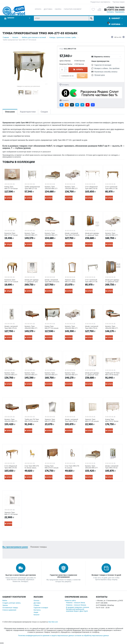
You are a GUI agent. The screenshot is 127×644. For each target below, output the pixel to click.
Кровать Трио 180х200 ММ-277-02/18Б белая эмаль (113, 235)
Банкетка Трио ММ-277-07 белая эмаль (11, 235)
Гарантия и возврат (41, 608)
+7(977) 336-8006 (115, 10)
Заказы (5, 605)
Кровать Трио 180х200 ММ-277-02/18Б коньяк (51, 375)
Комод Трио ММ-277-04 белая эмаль (11, 189)
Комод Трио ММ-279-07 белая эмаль (112, 421)
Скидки (44, 112)
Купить (80, 70)
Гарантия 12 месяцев (103, 65)
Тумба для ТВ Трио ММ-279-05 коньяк (32, 420)
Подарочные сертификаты (100, 2)
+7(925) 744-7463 (116, 7)
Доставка (37, 603)
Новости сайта (70, 601)
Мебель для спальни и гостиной (34, 37)
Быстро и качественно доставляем (21, 575)
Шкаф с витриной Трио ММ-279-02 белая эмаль (112, 468)
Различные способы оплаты (106, 72)
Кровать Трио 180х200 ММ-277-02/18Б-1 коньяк (112, 328)
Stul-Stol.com (53, 622)
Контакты (110, 12)
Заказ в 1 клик (82, 76)
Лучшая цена (100, 75)
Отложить (66, 85)
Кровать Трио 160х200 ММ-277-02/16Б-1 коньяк (51, 235)
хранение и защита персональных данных (58, 636)
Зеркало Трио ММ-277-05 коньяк (92, 420)
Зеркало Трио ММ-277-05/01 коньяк (70, 282)
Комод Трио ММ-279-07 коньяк (52, 467)
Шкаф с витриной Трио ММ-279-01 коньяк (92, 328)
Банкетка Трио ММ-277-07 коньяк (11, 281)
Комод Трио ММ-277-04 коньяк (52, 327)
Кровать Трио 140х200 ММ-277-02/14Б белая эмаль (72, 189)
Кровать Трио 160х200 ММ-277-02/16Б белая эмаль (72, 328)
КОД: (61, 49)
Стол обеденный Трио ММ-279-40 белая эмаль (91, 189)
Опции (9, 245)
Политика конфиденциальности (30, 636)
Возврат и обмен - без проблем (107, 68)
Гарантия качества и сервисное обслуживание (63, 576)
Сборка (36, 605)
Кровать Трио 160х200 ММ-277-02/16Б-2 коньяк (31, 328)
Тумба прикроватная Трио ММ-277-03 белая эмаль (32, 189)
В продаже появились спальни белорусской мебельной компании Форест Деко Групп (77, 609)
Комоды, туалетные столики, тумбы (63, 37)
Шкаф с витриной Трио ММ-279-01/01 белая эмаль (52, 282)
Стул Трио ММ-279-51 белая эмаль (32, 467)
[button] (62, 105)
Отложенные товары (10, 608)
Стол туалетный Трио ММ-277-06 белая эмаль (91, 282)
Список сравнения (9, 610)
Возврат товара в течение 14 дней (106, 575)
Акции (36, 612)
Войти (5, 601)
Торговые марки (119, 2)
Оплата (36, 601)
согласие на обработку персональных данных (92, 636)
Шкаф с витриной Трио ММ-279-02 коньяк (71, 421)
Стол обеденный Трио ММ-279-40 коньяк (11, 468)
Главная (6, 37)
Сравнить (65, 100)
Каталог (11, 18)
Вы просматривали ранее (15, 547)
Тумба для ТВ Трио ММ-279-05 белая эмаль (112, 375)
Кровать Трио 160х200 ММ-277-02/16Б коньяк (31, 375)
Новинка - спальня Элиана (76, 605)
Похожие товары (39, 547)
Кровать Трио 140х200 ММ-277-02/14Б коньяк (11, 375)
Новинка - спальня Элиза (75, 603)
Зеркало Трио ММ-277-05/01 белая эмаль (50, 421)
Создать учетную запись (12, 603)
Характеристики (28, 112)
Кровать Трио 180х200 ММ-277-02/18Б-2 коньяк (11, 421)
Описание (10, 112)
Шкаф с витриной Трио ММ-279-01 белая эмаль (11, 328)
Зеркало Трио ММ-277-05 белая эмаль (11, 514)
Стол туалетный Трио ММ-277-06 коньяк (111, 189)
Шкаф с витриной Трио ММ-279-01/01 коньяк (72, 235)
